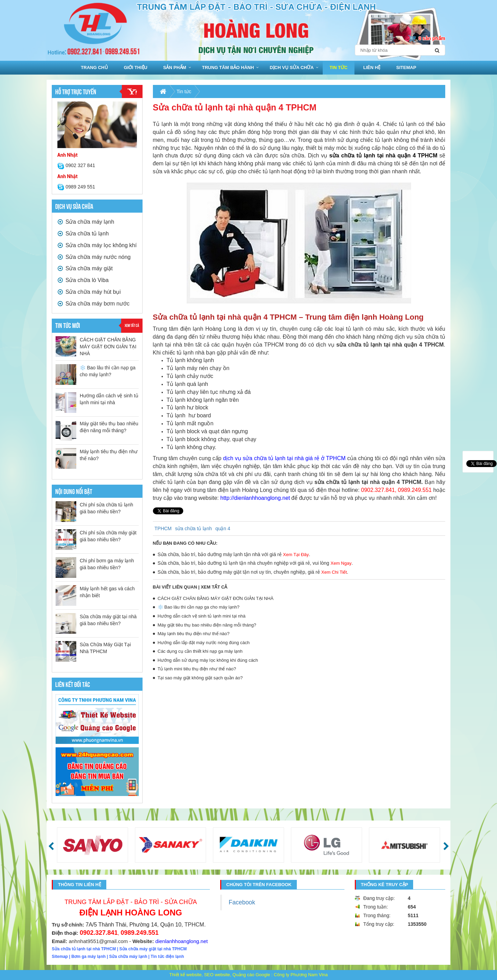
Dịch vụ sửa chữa (291, 67)
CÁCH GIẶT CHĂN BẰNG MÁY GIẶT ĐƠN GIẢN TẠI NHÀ (108, 347)
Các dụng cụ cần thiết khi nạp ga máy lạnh (200, 651)
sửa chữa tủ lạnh (193, 528)
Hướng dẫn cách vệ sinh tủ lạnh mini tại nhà (202, 616)
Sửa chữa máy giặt (85, 268)
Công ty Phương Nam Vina (301, 975)
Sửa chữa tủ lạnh (83, 234)
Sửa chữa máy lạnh (86, 222)
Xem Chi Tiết (334, 572)
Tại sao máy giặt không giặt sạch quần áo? (200, 678)
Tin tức (339, 67)
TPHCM (163, 528)
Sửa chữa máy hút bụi (89, 292)
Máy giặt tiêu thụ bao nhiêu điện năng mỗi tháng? (207, 625)
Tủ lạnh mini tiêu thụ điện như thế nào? (197, 669)
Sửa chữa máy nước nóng (94, 257)
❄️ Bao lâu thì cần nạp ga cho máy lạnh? (199, 607)
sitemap (406, 67)
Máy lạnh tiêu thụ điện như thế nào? (194, 634)
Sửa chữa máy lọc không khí (97, 245)
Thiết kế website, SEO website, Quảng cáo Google (220, 975)
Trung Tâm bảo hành (228, 67)
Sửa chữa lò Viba (83, 280)
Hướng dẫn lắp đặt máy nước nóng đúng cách (204, 643)
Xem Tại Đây (296, 555)
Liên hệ (372, 67)
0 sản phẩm (432, 38)
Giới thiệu (136, 67)
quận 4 (223, 528)
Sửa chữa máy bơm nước (93, 304)
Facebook (242, 902)
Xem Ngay (341, 563)
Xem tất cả (132, 325)
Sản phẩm (175, 67)
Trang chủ (94, 67)
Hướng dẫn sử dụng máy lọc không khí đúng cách (208, 660)
